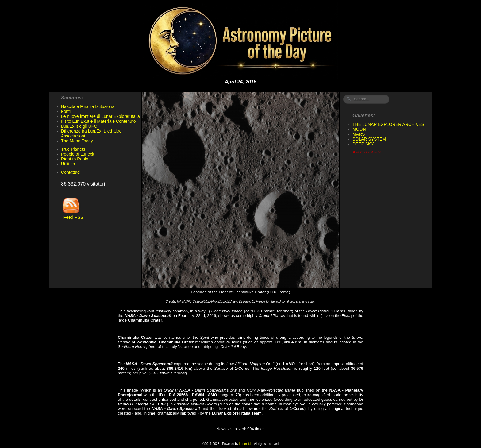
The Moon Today (77, 141)
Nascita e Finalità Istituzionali (89, 106)
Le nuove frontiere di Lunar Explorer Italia (100, 116)
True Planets (73, 149)
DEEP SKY (363, 144)
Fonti (66, 111)
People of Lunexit (78, 154)
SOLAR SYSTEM (369, 139)
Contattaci (71, 172)
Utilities (68, 164)
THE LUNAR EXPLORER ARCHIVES (388, 124)
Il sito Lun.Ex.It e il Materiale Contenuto (98, 121)
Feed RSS (72, 215)
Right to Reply (75, 159)
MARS (359, 134)
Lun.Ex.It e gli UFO (79, 126)
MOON (359, 129)
